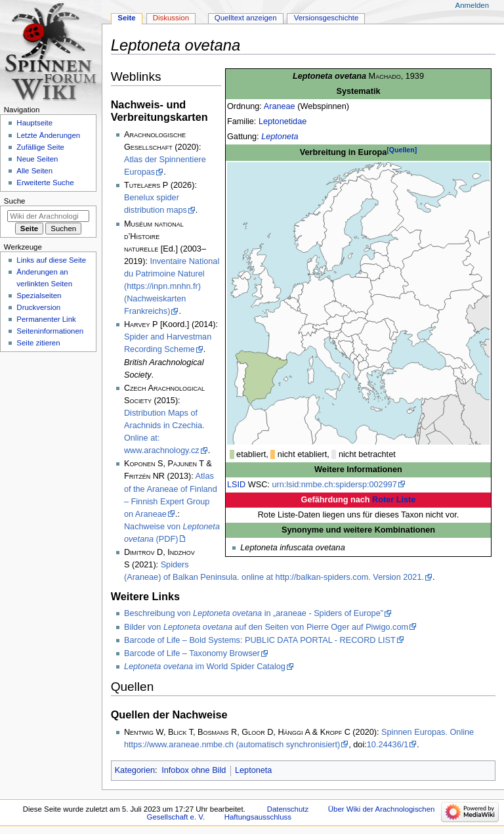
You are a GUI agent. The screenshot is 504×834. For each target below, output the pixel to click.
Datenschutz (288, 809)
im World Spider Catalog (205, 667)
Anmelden (472, 5)
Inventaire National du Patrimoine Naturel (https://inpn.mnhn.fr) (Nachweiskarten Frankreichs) (172, 286)
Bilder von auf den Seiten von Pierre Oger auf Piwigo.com (266, 627)
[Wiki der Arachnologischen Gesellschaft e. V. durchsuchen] (48, 216)
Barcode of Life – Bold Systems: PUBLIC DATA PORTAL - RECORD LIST (260, 640)
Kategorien (135, 770)
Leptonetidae (283, 121)
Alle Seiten (34, 171)
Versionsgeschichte (326, 18)
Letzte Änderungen (48, 135)
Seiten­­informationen (50, 331)
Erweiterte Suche (45, 183)
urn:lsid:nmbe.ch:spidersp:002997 (334, 485)
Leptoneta (280, 137)
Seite (126, 18)
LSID (236, 485)
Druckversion (38, 307)
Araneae (280, 106)
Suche (15, 201)
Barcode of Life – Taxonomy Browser (192, 653)
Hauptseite (34, 123)
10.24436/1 (388, 745)
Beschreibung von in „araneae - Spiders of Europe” (254, 613)
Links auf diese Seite (51, 260)
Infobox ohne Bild (194, 770)
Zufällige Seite (40, 147)
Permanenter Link (46, 319)
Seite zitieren (38, 343)
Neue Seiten (37, 159)
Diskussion (171, 18)
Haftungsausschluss (258, 817)
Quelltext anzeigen (246, 18)
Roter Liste (394, 500)
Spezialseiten (39, 296)
